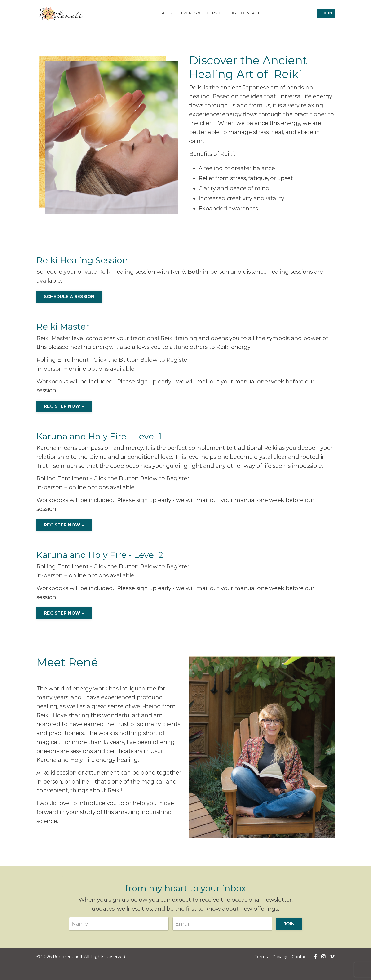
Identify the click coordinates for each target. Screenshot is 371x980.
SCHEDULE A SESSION (69, 299)
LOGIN (326, 13)
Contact (301, 972)
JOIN (289, 939)
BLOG (230, 13)
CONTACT (250, 13)
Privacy (280, 972)
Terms (261, 972)
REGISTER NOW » (64, 410)
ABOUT (169, 13)
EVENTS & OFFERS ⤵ (201, 13)
